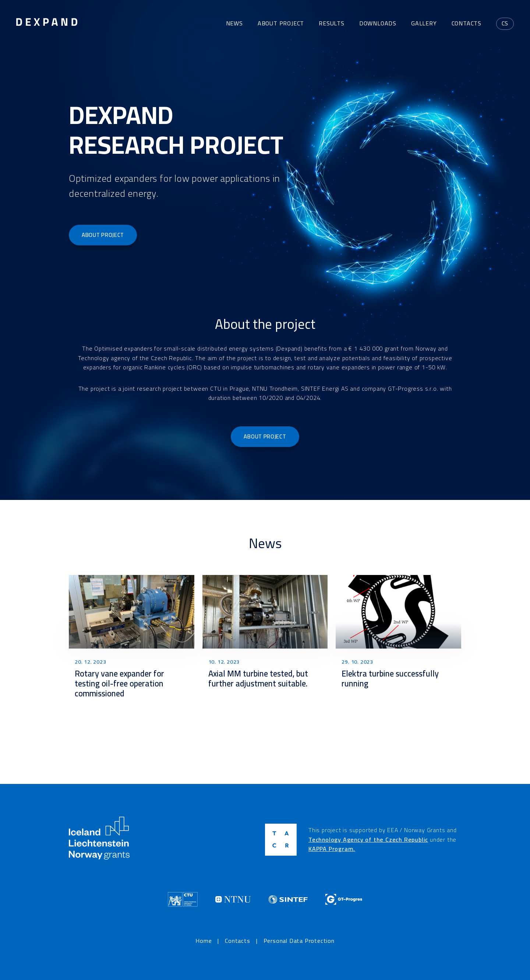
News (234, 23)
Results (332, 23)
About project (281, 23)
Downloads (378, 23)
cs (505, 23)
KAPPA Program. (332, 849)
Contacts (467, 23)
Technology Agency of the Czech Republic (368, 839)
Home (204, 941)
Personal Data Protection (299, 941)
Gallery (424, 23)
